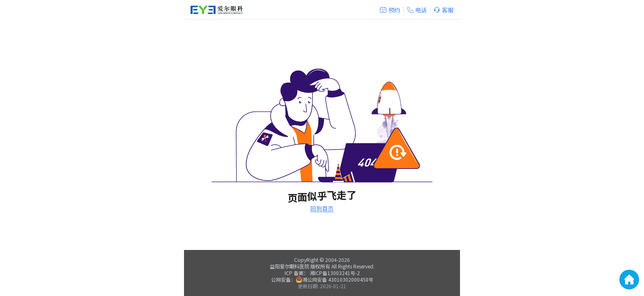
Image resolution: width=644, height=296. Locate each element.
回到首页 (322, 208)
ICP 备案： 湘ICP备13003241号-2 (322, 273)
